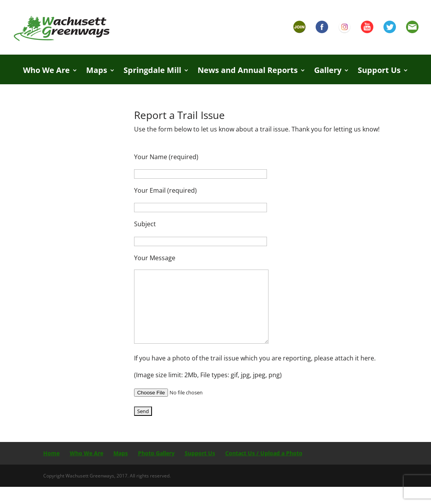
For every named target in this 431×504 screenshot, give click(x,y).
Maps (97, 71)
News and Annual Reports (248, 71)
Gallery (328, 71)
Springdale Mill (152, 71)
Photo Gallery (156, 453)
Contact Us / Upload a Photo (264, 453)
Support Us (379, 71)
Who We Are (46, 71)
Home (51, 453)
